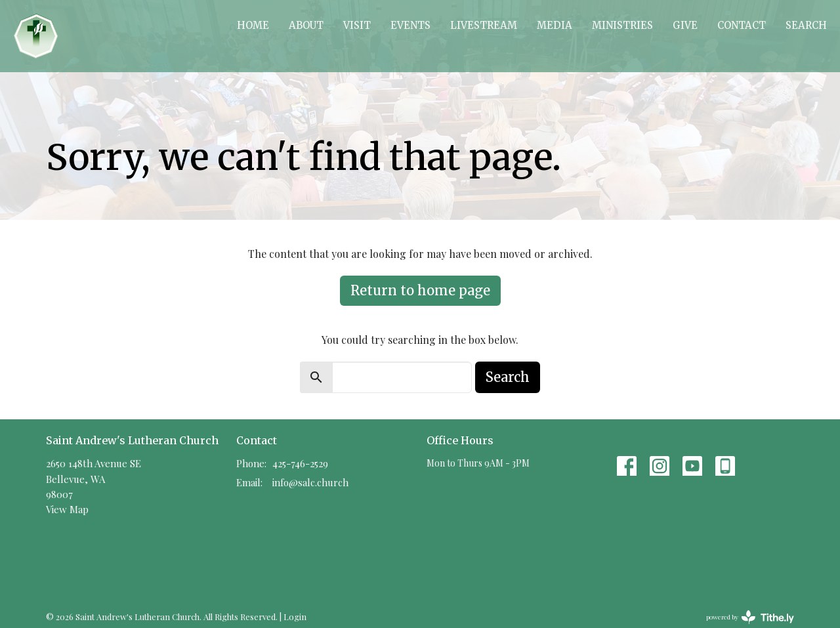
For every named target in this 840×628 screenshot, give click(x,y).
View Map (67, 509)
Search (806, 25)
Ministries (622, 25)
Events (410, 25)
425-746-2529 (300, 463)
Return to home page (420, 290)
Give (685, 25)
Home (253, 25)
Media (555, 25)
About (306, 25)
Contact (742, 25)
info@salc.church (310, 482)
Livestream (484, 25)
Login (295, 617)
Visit (357, 25)
